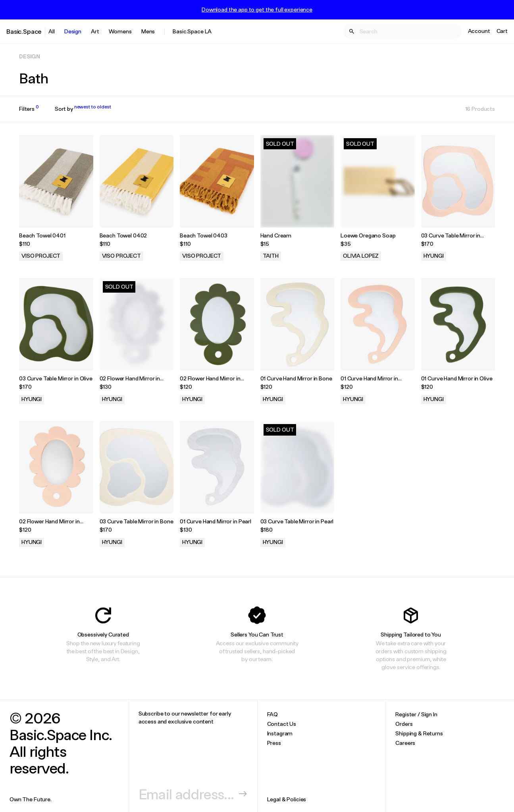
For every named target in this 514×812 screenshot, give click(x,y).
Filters (29, 109)
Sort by (83, 109)
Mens (148, 31)
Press (274, 743)
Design (73, 31)
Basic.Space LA (192, 31)
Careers (405, 743)
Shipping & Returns (419, 733)
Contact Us (282, 724)
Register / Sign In (416, 714)
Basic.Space (24, 31)
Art (95, 31)
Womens (120, 31)
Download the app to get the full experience (257, 10)
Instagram (280, 733)
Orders (404, 724)
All (52, 31)
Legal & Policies (287, 799)
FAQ (273, 714)
